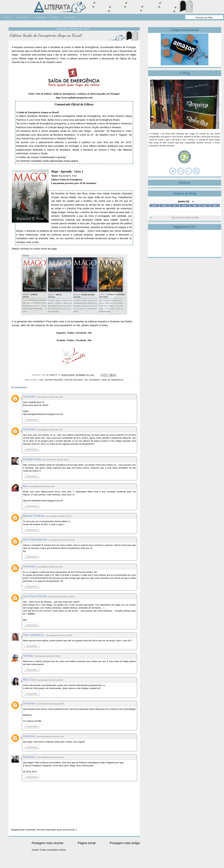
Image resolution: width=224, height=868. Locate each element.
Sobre (55, 17)
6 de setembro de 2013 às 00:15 (50, 567)
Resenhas (22, 17)
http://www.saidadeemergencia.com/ (74, 98)
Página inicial (86, 843)
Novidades (95, 380)
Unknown (29, 397)
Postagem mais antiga (125, 843)
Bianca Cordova (34, 516)
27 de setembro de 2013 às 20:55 (50, 757)
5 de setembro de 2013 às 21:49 (62, 540)
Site (90, 333)
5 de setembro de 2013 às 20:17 (58, 516)
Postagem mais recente (48, 843)
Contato (70, 17)
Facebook (81, 333)
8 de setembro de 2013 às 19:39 (50, 680)
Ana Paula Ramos (35, 596)
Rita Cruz (29, 680)
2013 (41, 380)
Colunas (40, 17)
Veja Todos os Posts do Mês (185, 217)
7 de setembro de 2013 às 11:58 (58, 635)
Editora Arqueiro (54, 380)
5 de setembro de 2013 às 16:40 (55, 460)
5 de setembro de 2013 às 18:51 (41, 486)
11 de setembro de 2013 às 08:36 (50, 704)
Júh (86, 380)
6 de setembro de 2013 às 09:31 (61, 597)
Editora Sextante (74, 380)
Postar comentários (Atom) (53, 850)
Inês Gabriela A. (34, 635)
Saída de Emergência (112, 380)
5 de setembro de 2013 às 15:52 (50, 430)
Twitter (71, 333)
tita (25, 486)
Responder (32, 419)
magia (81, 231)
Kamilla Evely (32, 459)
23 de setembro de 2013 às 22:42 (50, 737)
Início (7, 17)
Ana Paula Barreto (35, 540)
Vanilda (28, 656)
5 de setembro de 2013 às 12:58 (50, 397)
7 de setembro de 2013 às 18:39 (47, 656)
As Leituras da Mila (32, 721)
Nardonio (29, 757)
